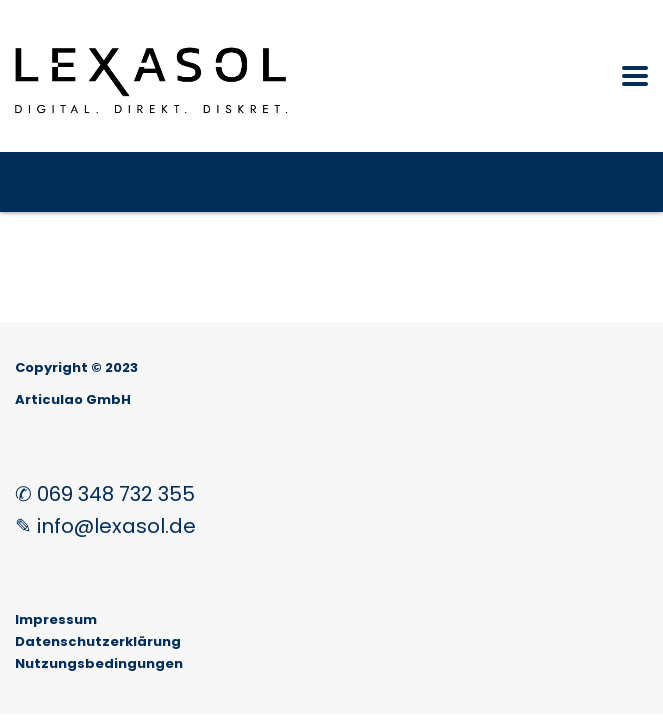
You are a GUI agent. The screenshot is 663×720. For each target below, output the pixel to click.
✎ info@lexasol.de (105, 526)
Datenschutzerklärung (98, 641)
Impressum (56, 619)
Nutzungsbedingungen (99, 663)
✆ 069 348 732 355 (105, 494)
